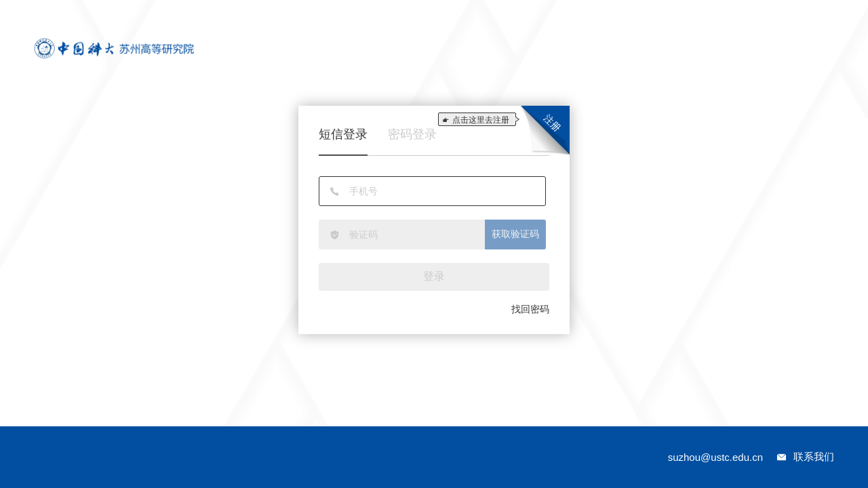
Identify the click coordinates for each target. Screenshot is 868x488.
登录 (434, 276)
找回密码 (530, 309)
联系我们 (814, 456)
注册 (552, 123)
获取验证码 (515, 234)
